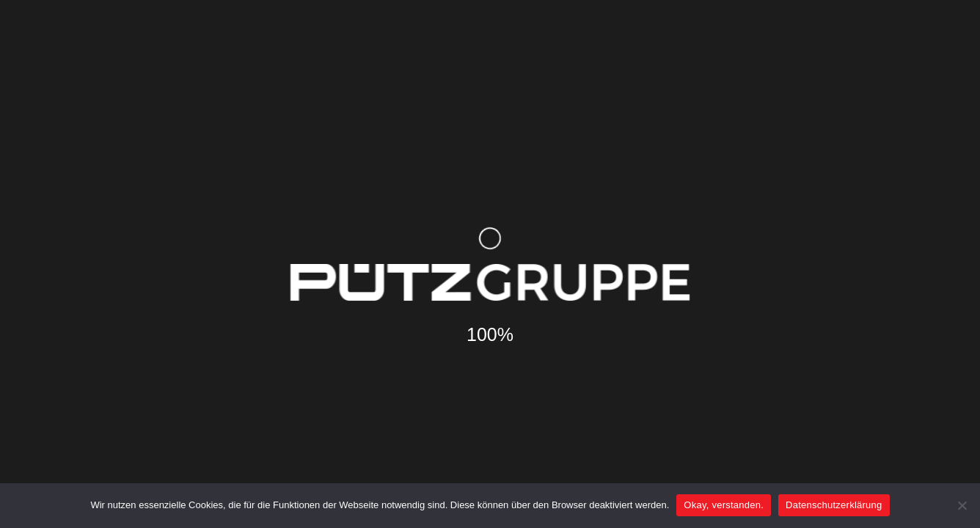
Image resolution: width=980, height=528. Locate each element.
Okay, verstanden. (724, 505)
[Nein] (962, 505)
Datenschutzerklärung (834, 505)
